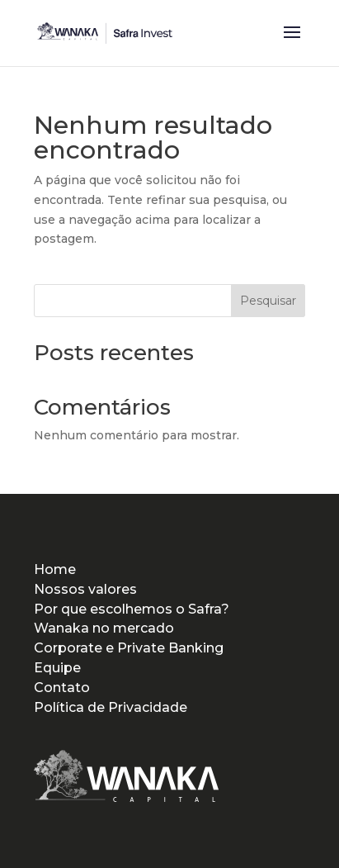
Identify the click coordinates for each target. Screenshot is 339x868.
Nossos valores (85, 589)
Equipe (57, 668)
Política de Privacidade (111, 707)
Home (55, 569)
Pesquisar (268, 301)
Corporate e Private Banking (129, 648)
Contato (62, 688)
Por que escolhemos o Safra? (132, 609)
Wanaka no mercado (104, 628)
